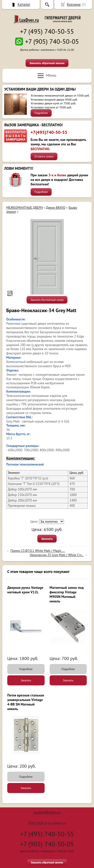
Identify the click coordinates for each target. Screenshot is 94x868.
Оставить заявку (44, 156)
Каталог (24, 4)
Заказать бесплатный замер (47, 300)
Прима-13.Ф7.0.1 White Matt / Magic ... (37, 551)
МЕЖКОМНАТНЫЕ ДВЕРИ (24, 208)
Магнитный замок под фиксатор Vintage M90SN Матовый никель (67, 594)
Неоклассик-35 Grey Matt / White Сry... (57, 555)
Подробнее (41, 113)
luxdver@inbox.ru (47, 812)
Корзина (74, 4)
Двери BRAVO (56, 208)
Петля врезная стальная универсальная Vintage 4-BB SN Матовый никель (26, 702)
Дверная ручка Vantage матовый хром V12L (25, 590)
